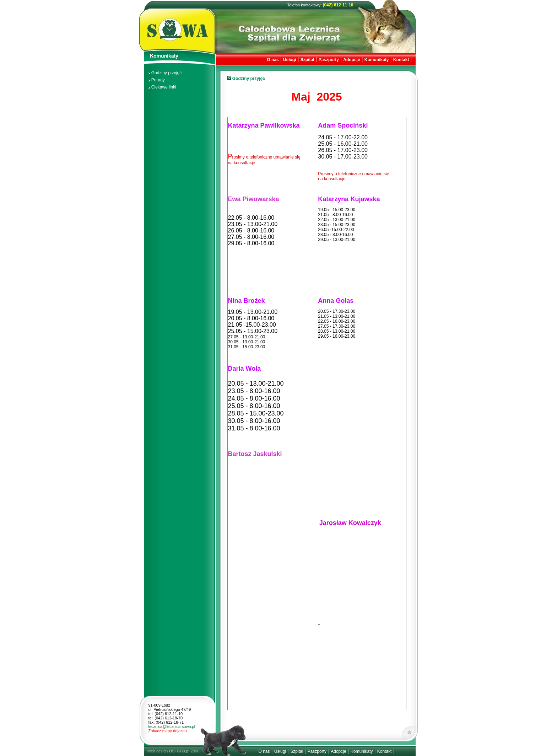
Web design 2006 (174, 751)
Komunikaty (377, 60)
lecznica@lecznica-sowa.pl (172, 726)
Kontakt (401, 60)
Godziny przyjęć (166, 73)
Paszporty (329, 60)
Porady (158, 80)
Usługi (290, 60)
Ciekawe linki (164, 87)
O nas (273, 60)
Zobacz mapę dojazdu (168, 731)
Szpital (307, 60)
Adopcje (351, 60)
